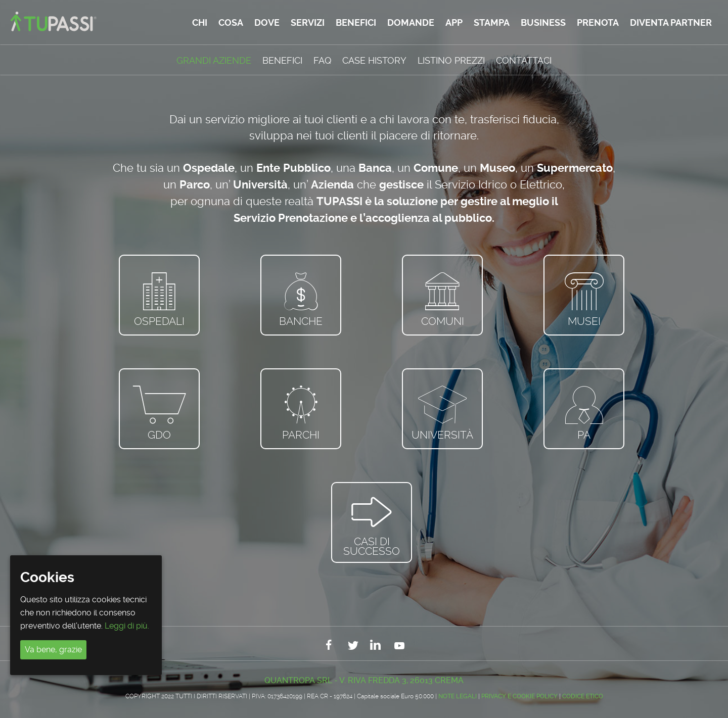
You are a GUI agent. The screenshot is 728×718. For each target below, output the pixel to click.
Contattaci (524, 60)
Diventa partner (671, 22)
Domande (411, 22)
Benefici (356, 22)
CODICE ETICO (583, 696)
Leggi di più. (127, 626)
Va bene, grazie (53, 650)
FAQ (322, 60)
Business (543, 22)
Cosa (231, 22)
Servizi (308, 22)
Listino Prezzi (451, 60)
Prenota (598, 22)
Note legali (458, 696)
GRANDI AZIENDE (214, 60)
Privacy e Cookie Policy (519, 696)
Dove (267, 22)
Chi (200, 22)
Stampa (492, 22)
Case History (374, 60)
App (454, 22)
